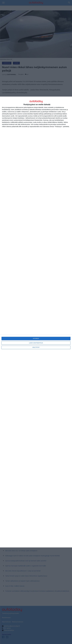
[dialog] (36, 322)
